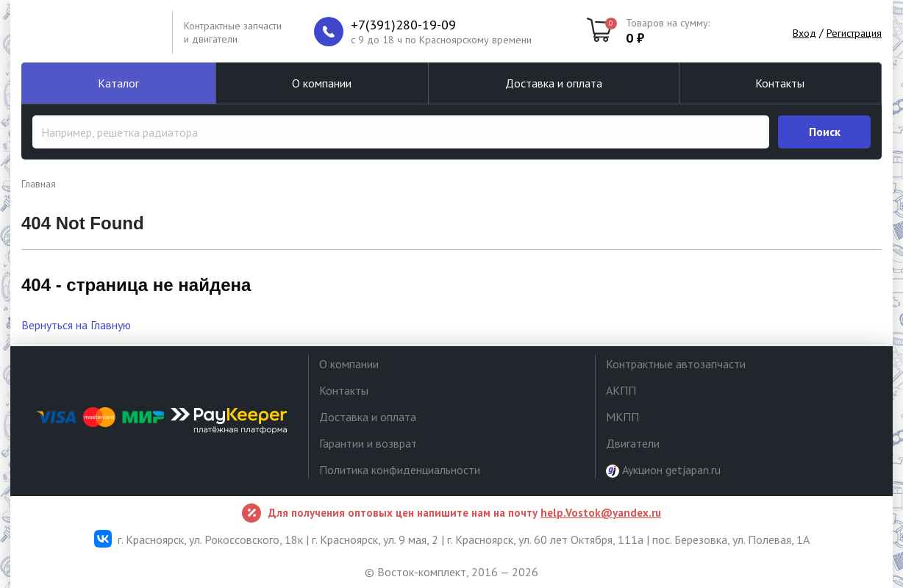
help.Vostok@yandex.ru (601, 513)
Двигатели (633, 443)
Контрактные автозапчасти (676, 364)
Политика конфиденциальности (400, 470)
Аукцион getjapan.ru (663, 470)
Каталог (118, 83)
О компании (322, 83)
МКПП (622, 417)
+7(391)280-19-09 (403, 25)
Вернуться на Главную (76, 325)
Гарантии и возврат (368, 443)
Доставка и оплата (554, 83)
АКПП (621, 390)
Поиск (825, 132)
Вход (804, 33)
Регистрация (854, 33)
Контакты (780, 83)
